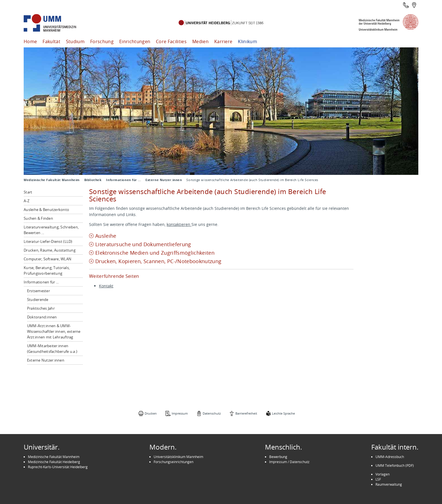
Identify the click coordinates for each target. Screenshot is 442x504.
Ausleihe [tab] (106, 236)
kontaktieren (179, 224)
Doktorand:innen (42, 317)
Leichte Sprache (283, 413)
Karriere (223, 41)
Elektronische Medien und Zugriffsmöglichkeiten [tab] (155, 253)
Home (30, 41)
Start (28, 192)
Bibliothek (93, 180)
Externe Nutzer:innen (164, 180)
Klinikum (247, 41)
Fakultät (51, 41)
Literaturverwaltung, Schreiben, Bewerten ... (51, 230)
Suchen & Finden (38, 218)
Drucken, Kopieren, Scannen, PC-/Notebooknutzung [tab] (158, 261)
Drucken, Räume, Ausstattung (50, 250)
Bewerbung (278, 457)
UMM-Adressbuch (390, 457)
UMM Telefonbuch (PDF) (395, 465)
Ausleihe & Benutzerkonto (46, 210)
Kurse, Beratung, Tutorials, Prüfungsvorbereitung (47, 270)
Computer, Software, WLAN (47, 259)
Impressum (180, 413)
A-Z (26, 201)
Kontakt (106, 286)
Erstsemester (38, 291)
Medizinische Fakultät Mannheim (52, 180)
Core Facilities (171, 41)
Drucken (151, 413)
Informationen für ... (123, 180)
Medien (200, 41)
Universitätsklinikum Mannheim (178, 457)
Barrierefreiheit (246, 413)
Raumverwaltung (389, 484)
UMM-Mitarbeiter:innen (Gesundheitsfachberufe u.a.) (52, 349)
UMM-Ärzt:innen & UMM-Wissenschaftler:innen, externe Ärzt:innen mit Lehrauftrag (54, 331)
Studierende (38, 300)
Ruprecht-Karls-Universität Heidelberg (58, 467)
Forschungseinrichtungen (174, 462)
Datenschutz (212, 413)
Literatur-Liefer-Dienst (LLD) (48, 241)
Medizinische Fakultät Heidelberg (54, 462)
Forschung (102, 41)
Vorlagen (383, 474)
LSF (378, 479)
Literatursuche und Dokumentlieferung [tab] (143, 244)
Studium (75, 41)
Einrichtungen (135, 41)
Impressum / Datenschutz (289, 462)
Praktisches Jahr (41, 308)
